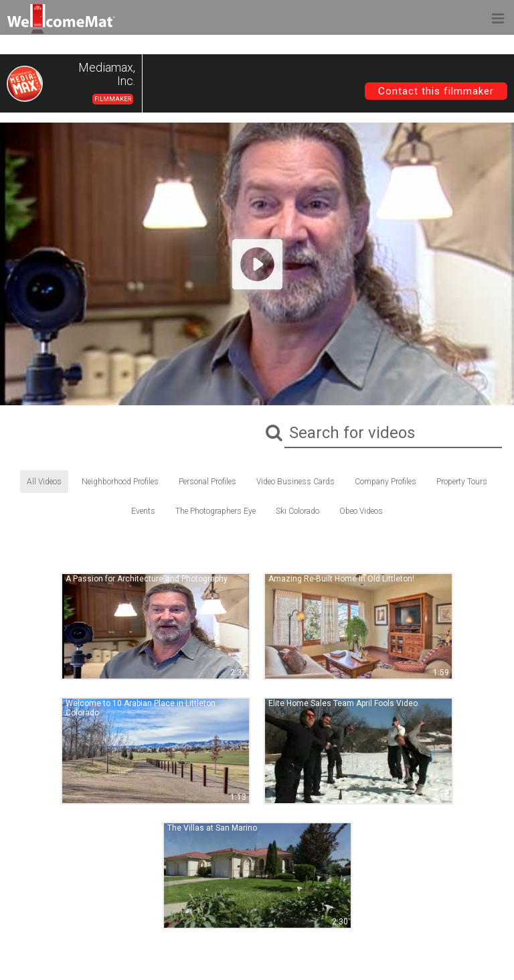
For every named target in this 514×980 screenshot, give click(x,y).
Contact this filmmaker (436, 91)
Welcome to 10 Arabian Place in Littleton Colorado (141, 708)
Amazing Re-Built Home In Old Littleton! (341, 579)
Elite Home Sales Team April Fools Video (343, 703)
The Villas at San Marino (212, 828)
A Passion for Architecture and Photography (147, 579)
